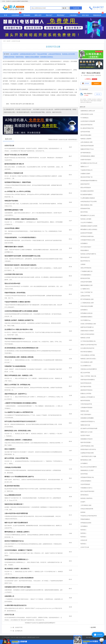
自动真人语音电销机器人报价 (88, 324)
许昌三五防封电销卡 (86, 415)
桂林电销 (83, 512)
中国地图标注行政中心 (86, 488)
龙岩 (33, 104)
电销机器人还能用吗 (86, 139)
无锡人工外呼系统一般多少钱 (88, 376)
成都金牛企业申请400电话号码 (89, 345)
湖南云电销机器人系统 (86, 205)
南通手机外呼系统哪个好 (87, 327)
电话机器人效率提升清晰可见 (88, 254)
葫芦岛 (21, 104)
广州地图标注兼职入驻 (86, 271)
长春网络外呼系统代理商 (87, 453)
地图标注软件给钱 (9, 57)
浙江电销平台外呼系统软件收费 (89, 428)
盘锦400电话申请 (85, 184)
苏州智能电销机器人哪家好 (88, 156)
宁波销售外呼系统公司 (86, 170)
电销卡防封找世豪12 (86, 442)
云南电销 (83, 264)
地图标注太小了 (85, 167)
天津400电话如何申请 (86, 404)
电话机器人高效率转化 (86, 498)
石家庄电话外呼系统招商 (87, 146)
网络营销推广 (61, 15)
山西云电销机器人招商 (86, 142)
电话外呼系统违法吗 (86, 383)
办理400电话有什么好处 (87, 114)
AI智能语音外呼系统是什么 (88, 422)
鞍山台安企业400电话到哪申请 (89, 467)
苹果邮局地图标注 (85, 519)
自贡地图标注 (84, 243)
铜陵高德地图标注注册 (86, 285)
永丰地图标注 (84, 463)
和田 (14, 104)
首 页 (6, 15)
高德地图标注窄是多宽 (86, 439)
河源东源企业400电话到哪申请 (89, 369)
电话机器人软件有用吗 (69, 54)
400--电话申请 (15, 54)
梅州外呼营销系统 (85, 401)
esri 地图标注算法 (85, 289)
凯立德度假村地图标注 (86, 195)
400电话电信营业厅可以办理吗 (89, 202)
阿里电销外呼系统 (85, 209)
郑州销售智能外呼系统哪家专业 (89, 181)
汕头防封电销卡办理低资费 (88, 121)
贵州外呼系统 (84, 474)
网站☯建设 (27, 15)
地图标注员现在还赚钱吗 (32, 57)
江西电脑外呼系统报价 (86, 408)
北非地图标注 (84, 526)
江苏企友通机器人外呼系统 (88, 355)
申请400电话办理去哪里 (87, 306)
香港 (17, 104)
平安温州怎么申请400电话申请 (89, 516)
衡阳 (30, 104)
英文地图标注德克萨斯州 (87, 191)
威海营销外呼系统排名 (86, 390)
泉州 (24, 104)
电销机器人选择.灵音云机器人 (88, 359)
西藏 (27, 104)
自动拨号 (83, 502)
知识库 (9, 41)
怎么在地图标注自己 (86, 366)
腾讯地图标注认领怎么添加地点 (89, 229)
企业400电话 (15, 15)
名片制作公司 (19, 631)
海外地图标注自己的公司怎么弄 (89, 163)
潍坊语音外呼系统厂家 (86, 177)
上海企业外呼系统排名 (55, 54)
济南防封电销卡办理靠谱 (87, 331)
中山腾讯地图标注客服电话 (88, 198)
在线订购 (98, 94)
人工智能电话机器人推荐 (87, 303)
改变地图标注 (84, 310)
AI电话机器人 (74, 15)
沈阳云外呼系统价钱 (86, 268)
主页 (4, 41)
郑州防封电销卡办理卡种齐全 (88, 449)
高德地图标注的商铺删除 (87, 418)
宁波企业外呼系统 (42, 54)
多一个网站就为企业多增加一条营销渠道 (91, 75)
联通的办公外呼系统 (86, 394)
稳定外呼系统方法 (85, 261)
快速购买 (96, 84)
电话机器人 (83, 530)
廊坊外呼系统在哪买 (86, 135)
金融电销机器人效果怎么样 (88, 111)
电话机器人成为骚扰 (86, 219)
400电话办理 (84, 540)
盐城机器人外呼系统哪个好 (88, 397)
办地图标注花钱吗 (85, 174)
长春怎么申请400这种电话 (87, 334)
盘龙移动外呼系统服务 (86, 233)
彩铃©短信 (85, 15)
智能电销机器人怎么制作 (87, 470)
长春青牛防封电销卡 (86, 160)
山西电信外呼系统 (85, 296)
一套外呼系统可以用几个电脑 (88, 456)
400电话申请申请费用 (86, 282)
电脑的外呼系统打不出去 (87, 149)
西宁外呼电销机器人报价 (87, 299)
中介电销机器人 (85, 118)
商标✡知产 (49, 15)
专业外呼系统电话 (85, 484)
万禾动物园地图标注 (86, 275)
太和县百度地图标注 (86, 481)
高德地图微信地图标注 (86, 317)
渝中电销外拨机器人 (86, 153)
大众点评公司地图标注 (86, 222)
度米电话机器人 (85, 495)
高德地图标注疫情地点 (47, 57)
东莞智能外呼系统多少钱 (87, 477)
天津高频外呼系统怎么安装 (88, 240)
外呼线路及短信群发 (86, 523)
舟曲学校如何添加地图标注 (88, 380)
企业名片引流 (19, 627)
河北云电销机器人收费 (86, 362)
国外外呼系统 (84, 212)
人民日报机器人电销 (86, 505)
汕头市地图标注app (86, 320)
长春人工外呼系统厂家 (86, 292)
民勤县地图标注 (85, 250)
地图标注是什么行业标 (86, 432)
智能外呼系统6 (20, 57)
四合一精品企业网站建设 (91, 73)
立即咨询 (86, 83)
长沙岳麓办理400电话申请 (87, 348)
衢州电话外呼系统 (85, 278)
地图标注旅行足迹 (85, 425)
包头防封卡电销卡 (85, 435)
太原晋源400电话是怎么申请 (28, 54)
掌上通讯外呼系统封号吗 (87, 128)
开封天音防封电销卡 (86, 247)
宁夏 (11, 104)
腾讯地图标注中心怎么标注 (88, 216)
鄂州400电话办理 (85, 257)
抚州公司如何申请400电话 (87, 491)
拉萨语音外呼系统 (85, 132)
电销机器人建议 (85, 411)
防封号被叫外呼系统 (86, 387)
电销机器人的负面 (85, 338)
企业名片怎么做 (85, 547)
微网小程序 (38, 15)
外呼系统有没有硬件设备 (87, 236)
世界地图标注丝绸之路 (86, 313)
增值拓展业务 (97, 15)
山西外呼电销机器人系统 (87, 446)
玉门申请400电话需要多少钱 (88, 341)
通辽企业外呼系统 (85, 373)
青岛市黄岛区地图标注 (86, 352)
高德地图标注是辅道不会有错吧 (89, 226)
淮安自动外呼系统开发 (86, 125)
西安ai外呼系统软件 (86, 188)
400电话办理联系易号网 (87, 509)
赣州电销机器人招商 (86, 460)
